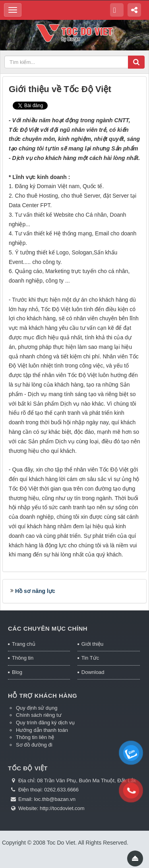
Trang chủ (24, 644)
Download (93, 672)
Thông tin (23, 658)
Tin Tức (90, 658)
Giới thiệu (92, 644)
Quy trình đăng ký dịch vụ (45, 723)
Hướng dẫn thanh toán (42, 730)
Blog (17, 672)
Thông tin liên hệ (35, 737)
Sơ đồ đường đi (34, 745)
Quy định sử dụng (37, 708)
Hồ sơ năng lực (35, 591)
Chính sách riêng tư (39, 715)
